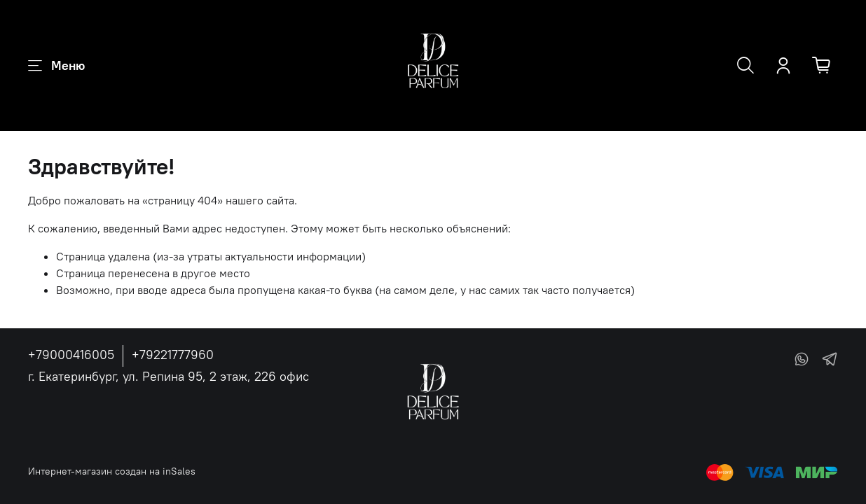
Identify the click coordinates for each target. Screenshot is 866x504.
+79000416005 (71, 355)
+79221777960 (173, 355)
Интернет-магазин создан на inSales (112, 471)
